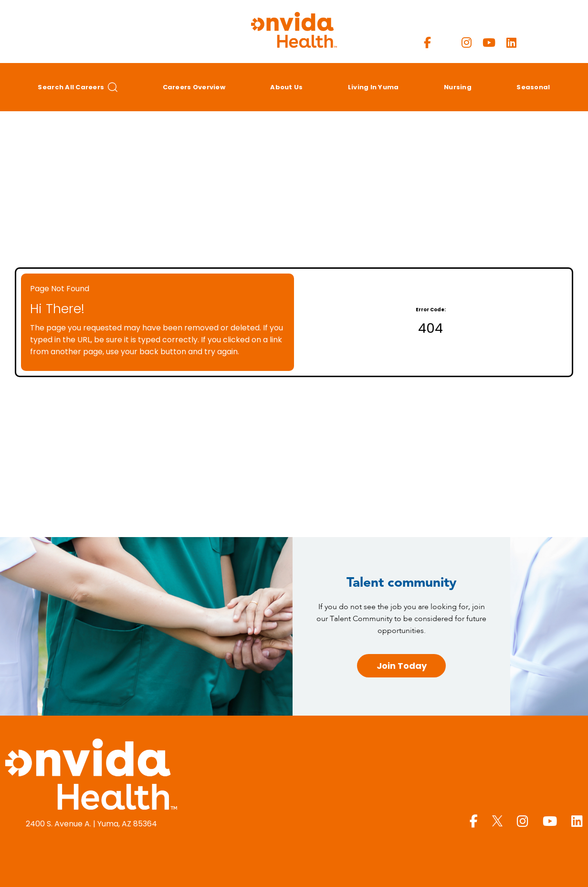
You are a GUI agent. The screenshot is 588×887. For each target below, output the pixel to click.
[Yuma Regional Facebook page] (427, 43)
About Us (286, 87)
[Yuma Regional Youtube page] (489, 43)
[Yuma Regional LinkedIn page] (511, 43)
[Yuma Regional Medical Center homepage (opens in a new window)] (91, 776)
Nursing (458, 87)
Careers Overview (194, 87)
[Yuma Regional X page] (446, 43)
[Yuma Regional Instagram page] (467, 43)
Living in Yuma (373, 87)
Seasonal (533, 87)
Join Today (402, 666)
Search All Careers (78, 87)
